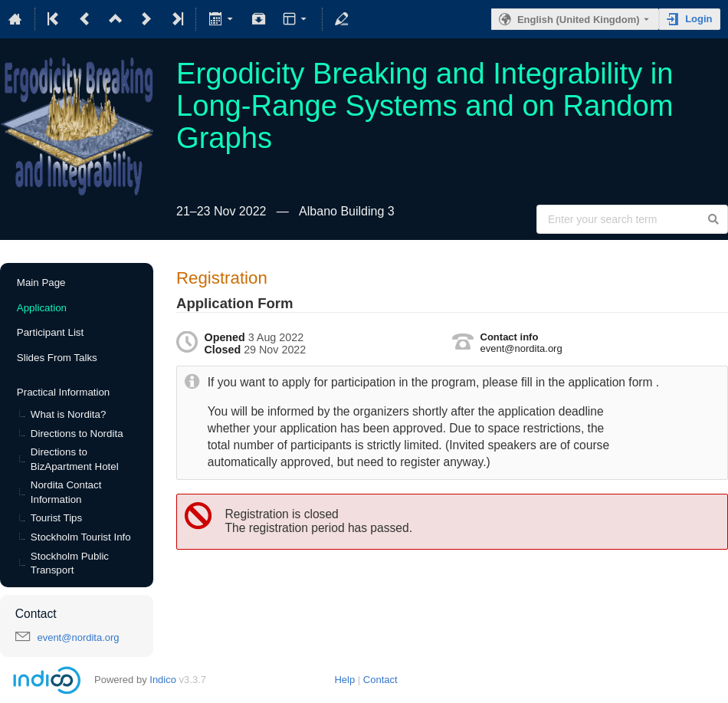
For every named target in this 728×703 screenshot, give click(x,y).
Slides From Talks (57, 358)
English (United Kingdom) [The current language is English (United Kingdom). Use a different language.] (579, 20)
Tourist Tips (56, 518)
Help (344, 680)
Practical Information (63, 392)
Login (698, 19)
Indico (163, 680)
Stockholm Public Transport (70, 563)
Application (42, 308)
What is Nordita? (69, 414)
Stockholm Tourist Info (81, 537)
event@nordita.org (78, 637)
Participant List (50, 332)
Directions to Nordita (77, 434)
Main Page (41, 283)
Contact (380, 680)
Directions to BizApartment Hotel (75, 459)
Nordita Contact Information (66, 492)
